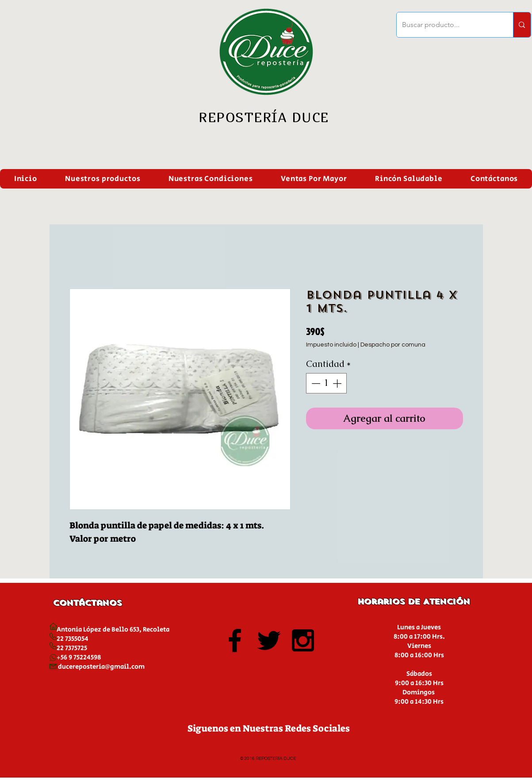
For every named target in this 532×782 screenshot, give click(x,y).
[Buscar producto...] (448, 25)
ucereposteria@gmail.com (103, 667)
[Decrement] (315, 383)
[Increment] (338, 383)
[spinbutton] (326, 383)
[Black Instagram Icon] (303, 640)
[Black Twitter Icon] (269, 640)
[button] (103, 179)
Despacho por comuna (393, 345)
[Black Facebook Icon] (235, 640)
